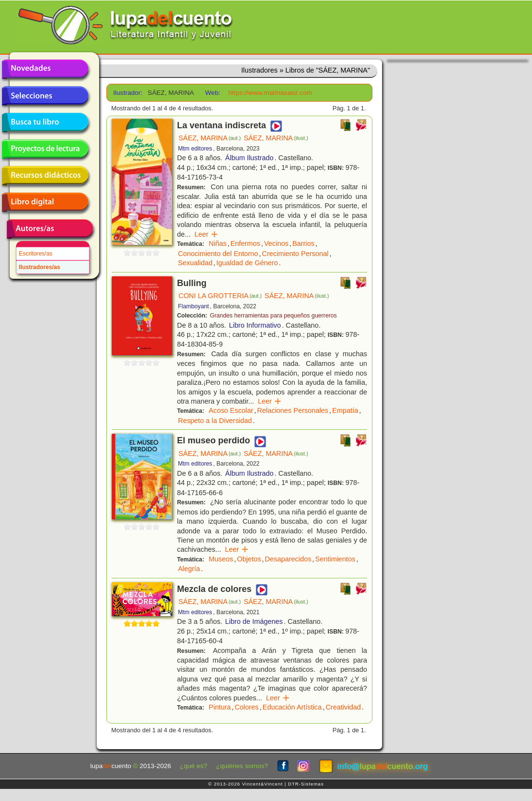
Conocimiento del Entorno (218, 254)
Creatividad (343, 707)
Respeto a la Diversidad (215, 421)
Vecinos (276, 243)
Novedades (45, 69)
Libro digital (45, 202)
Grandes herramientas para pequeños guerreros (273, 316)
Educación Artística (292, 707)
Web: (213, 93)
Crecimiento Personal (296, 254)
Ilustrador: (127, 93)
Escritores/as (36, 254)
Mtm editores (195, 149)
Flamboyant (193, 306)
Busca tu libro (45, 122)
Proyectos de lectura (45, 149)
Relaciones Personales (293, 410)
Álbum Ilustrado (250, 158)
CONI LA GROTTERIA (220, 296)
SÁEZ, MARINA (210, 138)
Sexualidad (195, 263)
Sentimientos (335, 559)
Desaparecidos (288, 559)
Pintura (220, 707)
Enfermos (245, 243)
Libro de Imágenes (254, 621)
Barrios (303, 243)
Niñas (218, 243)
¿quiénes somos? (242, 766)
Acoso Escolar (231, 410)
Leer (206, 234)
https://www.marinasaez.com (270, 93)
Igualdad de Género (247, 263)
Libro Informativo (255, 325)
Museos (221, 559)
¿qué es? (194, 766)
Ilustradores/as (39, 267)
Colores (247, 707)
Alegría (189, 569)
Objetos (249, 559)
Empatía (345, 410)
